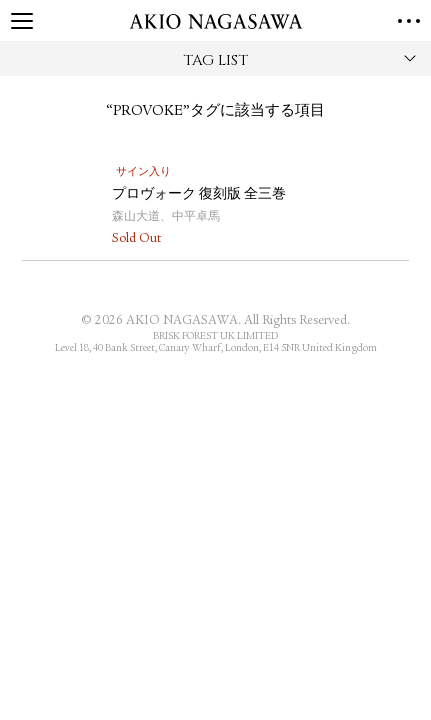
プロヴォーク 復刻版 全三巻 (199, 195)
